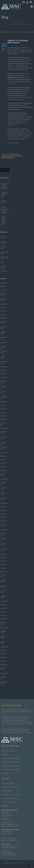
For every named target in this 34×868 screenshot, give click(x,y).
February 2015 (3, 347)
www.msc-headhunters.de (9, 840)
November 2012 (4, 438)
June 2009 (4, 608)
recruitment (11, 77)
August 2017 (4, 283)
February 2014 (3, 382)
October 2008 (3, 642)
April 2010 (4, 568)
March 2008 (4, 664)
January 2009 (4, 628)
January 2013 (4, 428)
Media (3, 262)
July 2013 (3, 405)
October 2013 (3, 392)
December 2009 (4, 581)
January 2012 (4, 479)
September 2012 (4, 448)
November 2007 (4, 683)
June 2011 (4, 510)
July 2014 (3, 370)
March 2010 (4, 572)
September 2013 (4, 397)
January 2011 (4, 530)
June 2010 (4, 561)
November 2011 (4, 489)
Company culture (4, 242)
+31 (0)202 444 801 (7, 851)
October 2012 (3, 443)
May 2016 (3, 311)
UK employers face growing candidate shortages (5, 209)
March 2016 (4, 318)
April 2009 (4, 615)
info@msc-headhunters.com (10, 824)
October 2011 (3, 494)
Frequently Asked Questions (10, 787)
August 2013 (4, 402)
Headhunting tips (4, 258)
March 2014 (4, 377)
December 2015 (4, 328)
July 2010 (3, 558)
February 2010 (3, 576)
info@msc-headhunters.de (9, 839)
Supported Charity (4, 267)
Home (15, 23)
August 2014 (4, 367)
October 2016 (3, 300)
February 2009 (3, 623)
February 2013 (3, 424)
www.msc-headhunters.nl (9, 855)
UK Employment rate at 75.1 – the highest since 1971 (5, 185)
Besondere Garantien (9, 751)
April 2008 (4, 661)
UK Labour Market (4, 202)
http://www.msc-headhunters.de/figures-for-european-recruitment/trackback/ (12, 156)
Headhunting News (4, 253)
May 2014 (3, 374)
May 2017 (3, 286)
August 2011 (4, 503)
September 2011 (4, 499)
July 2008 (3, 650)
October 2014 (3, 357)
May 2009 (3, 612)
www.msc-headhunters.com (10, 826)
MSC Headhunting (27, 863)
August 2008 (4, 647)
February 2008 (3, 669)
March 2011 (4, 521)
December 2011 (4, 483)
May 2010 (3, 565)
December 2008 (4, 632)
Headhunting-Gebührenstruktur (11, 762)
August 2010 (4, 554)
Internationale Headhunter (10, 766)
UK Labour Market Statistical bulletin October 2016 (4, 220)
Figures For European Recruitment (18, 41)
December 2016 (4, 294)
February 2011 (3, 525)
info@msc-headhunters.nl (9, 853)
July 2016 (3, 307)
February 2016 (3, 323)
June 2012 (4, 460)
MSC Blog (21, 23)
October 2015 (3, 333)
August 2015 (4, 342)
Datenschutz (6, 754)
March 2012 (4, 470)
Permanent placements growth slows (4, 195)
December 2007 (4, 678)
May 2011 (3, 514)
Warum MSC (6, 773)
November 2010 (4, 539)
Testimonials (4, 271)
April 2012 (4, 467)
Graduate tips (4, 248)
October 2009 (3, 592)
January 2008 (4, 673)
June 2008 (4, 654)
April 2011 (4, 517)
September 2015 (4, 338)
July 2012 (3, 456)
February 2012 (3, 475)
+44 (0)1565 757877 (7, 823)
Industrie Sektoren (8, 791)
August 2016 (4, 304)
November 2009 (4, 586)
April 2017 (4, 290)
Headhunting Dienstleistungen (11, 758)
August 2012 (4, 453)
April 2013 (4, 416)
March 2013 (4, 419)
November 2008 (4, 637)
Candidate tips (4, 237)
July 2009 (3, 605)
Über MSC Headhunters (9, 798)
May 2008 (3, 657)
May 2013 (3, 412)
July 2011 (3, 507)
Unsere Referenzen (8, 802)
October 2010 (3, 544)
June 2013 (4, 409)
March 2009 (4, 619)
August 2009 (4, 601)
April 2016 (4, 315)
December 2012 (4, 433)
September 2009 (4, 597)
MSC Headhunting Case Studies (11, 769)
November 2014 (4, 352)
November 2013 (4, 387)
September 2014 (4, 362)
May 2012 (3, 463)
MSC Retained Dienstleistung (11, 795)
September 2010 (4, 550)
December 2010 (4, 534)
